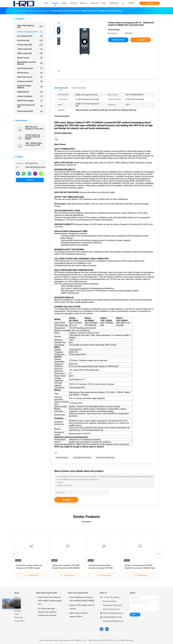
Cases (17, 614)
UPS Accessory (30, 73)
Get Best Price (118, 40)
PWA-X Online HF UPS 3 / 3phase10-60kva (79, 615)
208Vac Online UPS (30, 53)
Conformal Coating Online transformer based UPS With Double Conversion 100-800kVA (102, 568)
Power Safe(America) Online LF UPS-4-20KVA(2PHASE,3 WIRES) (82, 599)
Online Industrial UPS (30, 111)
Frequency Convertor (30, 81)
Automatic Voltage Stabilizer (30, 87)
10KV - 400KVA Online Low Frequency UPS (33, 144)
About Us (18, 604)
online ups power (62, 458)
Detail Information (61, 88)
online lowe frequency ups (105, 458)
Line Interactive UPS (30, 36)
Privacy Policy (20, 621)
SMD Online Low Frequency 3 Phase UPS (34, 128)
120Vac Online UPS (30, 49)
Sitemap (17, 611)
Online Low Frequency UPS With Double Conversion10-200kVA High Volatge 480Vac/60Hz (140, 568)
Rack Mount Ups (30, 40)
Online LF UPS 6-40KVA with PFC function (82, 607)
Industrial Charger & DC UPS (30, 106)
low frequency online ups (82, 458)
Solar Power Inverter (30, 77)
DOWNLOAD (114, 3)
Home (17, 597)
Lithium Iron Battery (30, 96)
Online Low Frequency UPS (30, 32)
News (17, 607)
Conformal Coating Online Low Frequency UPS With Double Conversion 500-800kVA (29, 568)
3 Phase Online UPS (30, 45)
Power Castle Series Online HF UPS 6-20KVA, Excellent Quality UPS (50, 601)
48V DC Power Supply (30, 101)
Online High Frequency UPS (30, 26)
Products (18, 601)
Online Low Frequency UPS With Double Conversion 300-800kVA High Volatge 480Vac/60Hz (66, 568)
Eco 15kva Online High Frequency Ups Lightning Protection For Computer (47, 612)
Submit (66, 500)
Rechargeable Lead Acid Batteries (30, 63)
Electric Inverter (30, 58)
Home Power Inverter (30, 68)
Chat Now (150, 3)
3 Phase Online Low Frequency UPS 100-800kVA (33, 137)
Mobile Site (19, 618)
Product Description (79, 88)
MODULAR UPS (30, 92)
